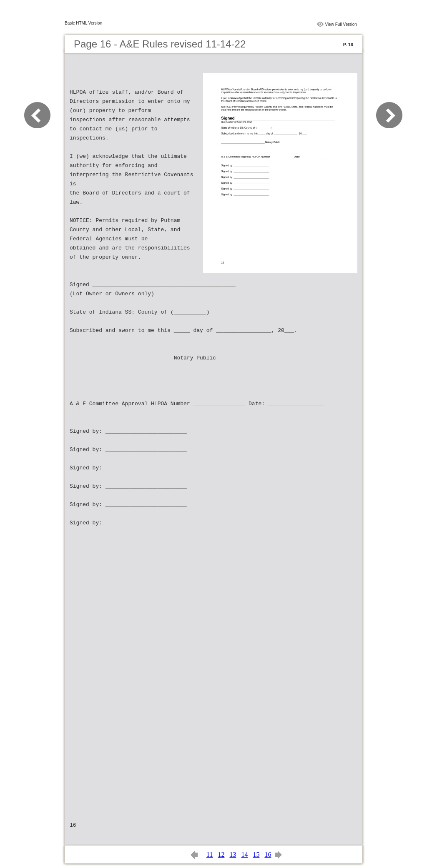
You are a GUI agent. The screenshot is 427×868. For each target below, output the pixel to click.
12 (221, 854)
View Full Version (341, 24)
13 (233, 854)
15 (256, 854)
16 (268, 854)
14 (244, 854)
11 (210, 854)
